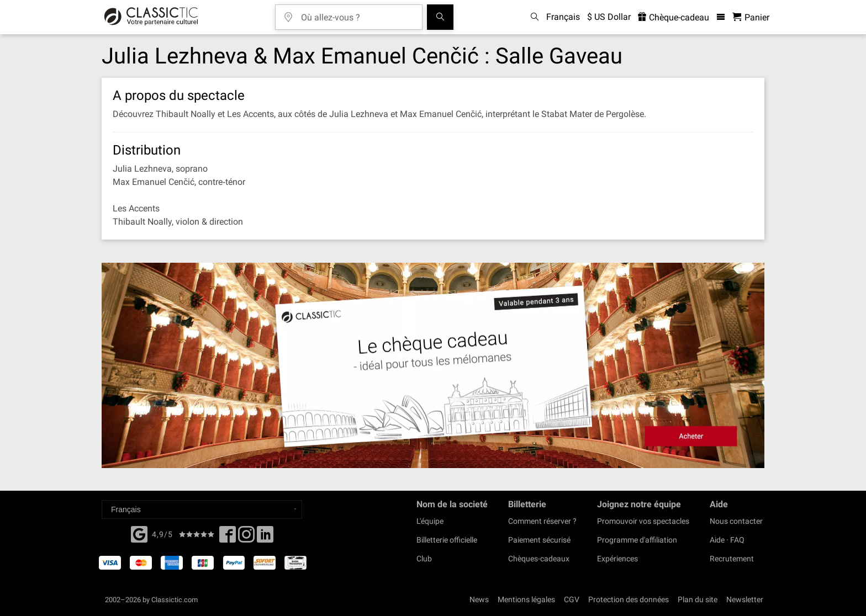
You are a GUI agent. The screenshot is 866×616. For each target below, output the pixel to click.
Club (424, 559)
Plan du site (698, 599)
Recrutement (732, 559)
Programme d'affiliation (637, 540)
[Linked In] (265, 538)
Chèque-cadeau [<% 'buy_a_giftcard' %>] (674, 17)
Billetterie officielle (447, 540)
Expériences (617, 559)
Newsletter (745, 599)
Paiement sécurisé (539, 540)
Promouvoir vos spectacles (643, 521)
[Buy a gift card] (433, 366)
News (479, 599)
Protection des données (629, 599)
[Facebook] (139, 533)
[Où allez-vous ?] (357, 14)
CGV (572, 599)
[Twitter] (246, 538)
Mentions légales (526, 599)
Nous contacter (736, 521)
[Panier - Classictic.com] (751, 17)
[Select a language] (202, 509)
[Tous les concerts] (440, 17)
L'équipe (430, 521)
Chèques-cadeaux (539, 559)
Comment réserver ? (542, 521)
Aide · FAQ (727, 540)
